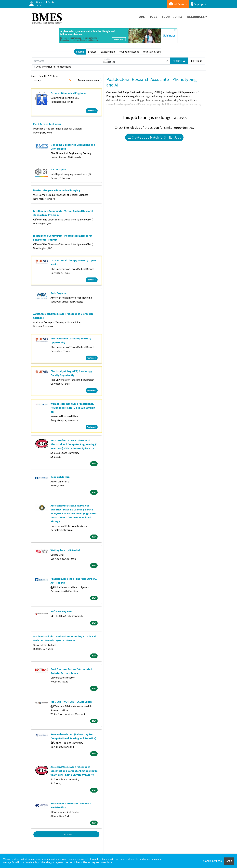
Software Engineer (62, 611)
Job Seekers (178, 4)
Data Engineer (59, 293)
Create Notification (88, 80)
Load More (66, 834)
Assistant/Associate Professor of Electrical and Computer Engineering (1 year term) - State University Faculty (74, 444)
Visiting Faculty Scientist (65, 550)
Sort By (37, 80)
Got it (229, 861)
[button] (197, 61)
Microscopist (58, 169)
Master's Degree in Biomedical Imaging (57, 190)
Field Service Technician (47, 124)
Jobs (153, 17)
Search (80, 52)
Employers (198, 4)
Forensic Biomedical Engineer (68, 93)
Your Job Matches (129, 52)
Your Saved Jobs (152, 52)
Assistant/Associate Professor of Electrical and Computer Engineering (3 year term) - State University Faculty (74, 771)
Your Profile (172, 17)
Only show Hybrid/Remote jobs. (54, 67)
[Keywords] (66, 61)
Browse (92, 52)
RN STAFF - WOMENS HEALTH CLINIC (72, 702)
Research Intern (60, 477)
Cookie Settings (212, 861)
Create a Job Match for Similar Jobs (154, 137)
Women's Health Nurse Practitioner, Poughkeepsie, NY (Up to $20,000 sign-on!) (73, 408)
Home (141, 17)
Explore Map (108, 52)
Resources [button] (196, 17)
